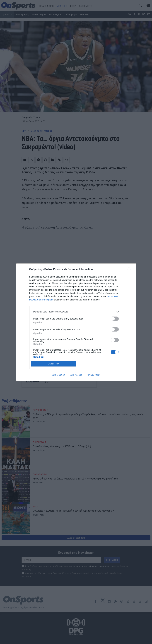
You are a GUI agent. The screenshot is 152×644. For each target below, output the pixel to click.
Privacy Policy (93, 375)
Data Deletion (58, 375)
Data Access (76, 375)
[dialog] (76, 322)
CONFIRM (54, 364)
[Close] (130, 269)
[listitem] (76, 312)
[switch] (115, 319)
